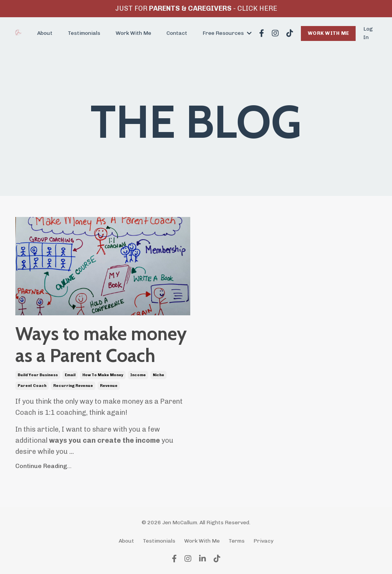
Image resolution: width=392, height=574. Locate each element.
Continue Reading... (43, 466)
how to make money (103, 375)
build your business (38, 375)
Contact (177, 33)
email (70, 375)
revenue (109, 386)
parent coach (32, 386)
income (138, 375)
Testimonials (84, 33)
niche (158, 375)
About (45, 33)
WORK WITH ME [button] (328, 33)
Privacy (263, 541)
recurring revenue (73, 386)
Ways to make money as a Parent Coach (101, 345)
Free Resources (227, 33)
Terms (237, 541)
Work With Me (133, 33)
